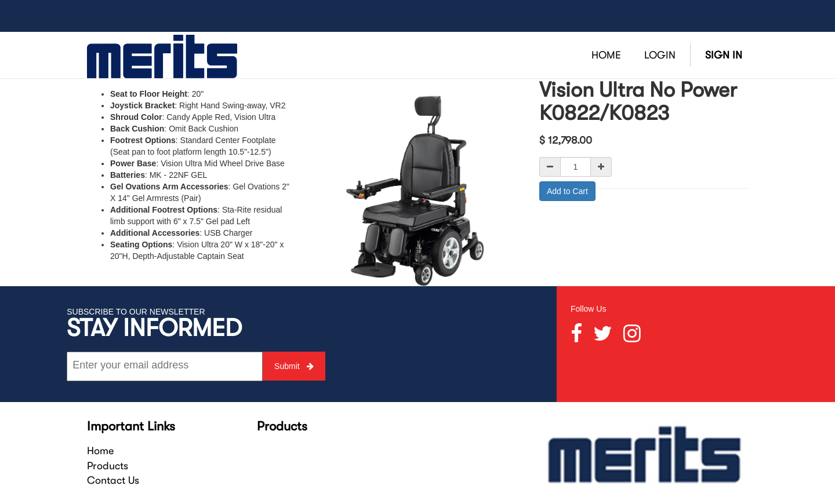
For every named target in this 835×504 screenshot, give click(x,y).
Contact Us (113, 480)
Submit (294, 366)
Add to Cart (567, 191)
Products (108, 466)
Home (100, 451)
